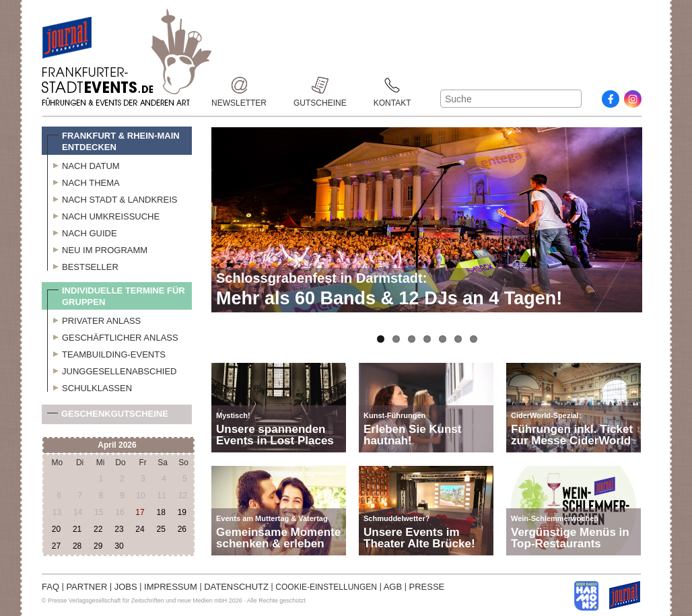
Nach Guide (82, 232)
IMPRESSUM (171, 587)
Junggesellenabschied (112, 370)
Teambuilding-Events (106, 353)
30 (119, 546)
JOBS (126, 587)
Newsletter (239, 85)
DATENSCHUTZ (236, 587)
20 (56, 529)
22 (98, 529)
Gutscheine (320, 85)
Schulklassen (90, 386)
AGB (393, 587)
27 (56, 546)
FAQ (50, 587)
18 (161, 512)
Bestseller (83, 265)
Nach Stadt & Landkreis (112, 198)
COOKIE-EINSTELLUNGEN (326, 587)
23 (119, 529)
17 (140, 512)
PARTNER (86, 587)
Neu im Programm (97, 248)
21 (77, 529)
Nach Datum (83, 164)
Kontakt (392, 85)
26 (182, 529)
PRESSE (427, 587)
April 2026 (117, 445)
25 (161, 529)
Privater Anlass (94, 319)
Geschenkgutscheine (108, 416)
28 (77, 546)
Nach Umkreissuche (103, 215)
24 (140, 529)
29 (98, 546)
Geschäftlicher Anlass (113, 336)
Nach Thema (83, 181)
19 (182, 512)
